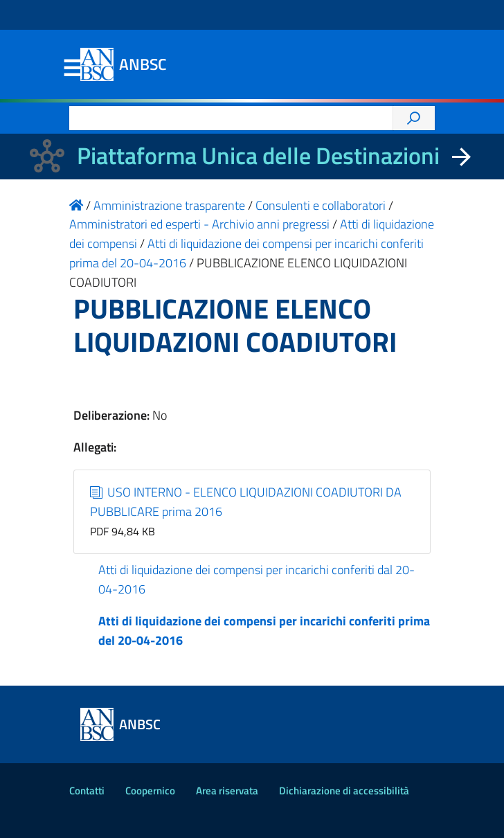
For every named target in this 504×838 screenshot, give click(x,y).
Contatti (87, 791)
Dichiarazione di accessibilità (344, 791)
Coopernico (150, 791)
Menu (72, 69)
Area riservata (227, 791)
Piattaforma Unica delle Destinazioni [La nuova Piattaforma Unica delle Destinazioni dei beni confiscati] (258, 155)
